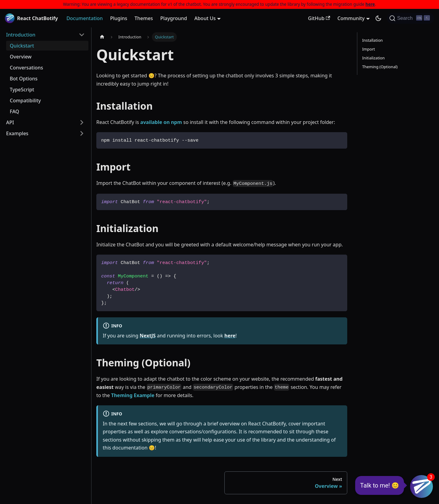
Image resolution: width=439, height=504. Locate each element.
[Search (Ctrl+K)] (410, 18)
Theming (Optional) (380, 67)
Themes (144, 18)
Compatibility (25, 100)
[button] (421, 486)
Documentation (85, 18)
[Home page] (102, 37)
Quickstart (22, 46)
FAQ (14, 111)
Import (369, 49)
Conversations (26, 68)
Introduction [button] (21, 35)
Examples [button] (17, 133)
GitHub (319, 18)
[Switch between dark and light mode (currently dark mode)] (378, 18)
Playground (174, 18)
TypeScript (22, 90)
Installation (373, 40)
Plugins (119, 18)
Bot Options (24, 79)
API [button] (10, 122)
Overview (21, 57)
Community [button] (351, 18)
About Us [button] (205, 18)
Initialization (373, 58)
